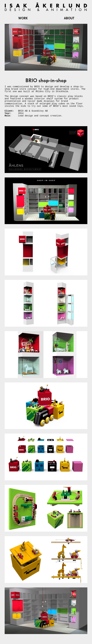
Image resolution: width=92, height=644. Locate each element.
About (69, 18)
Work (23, 18)
